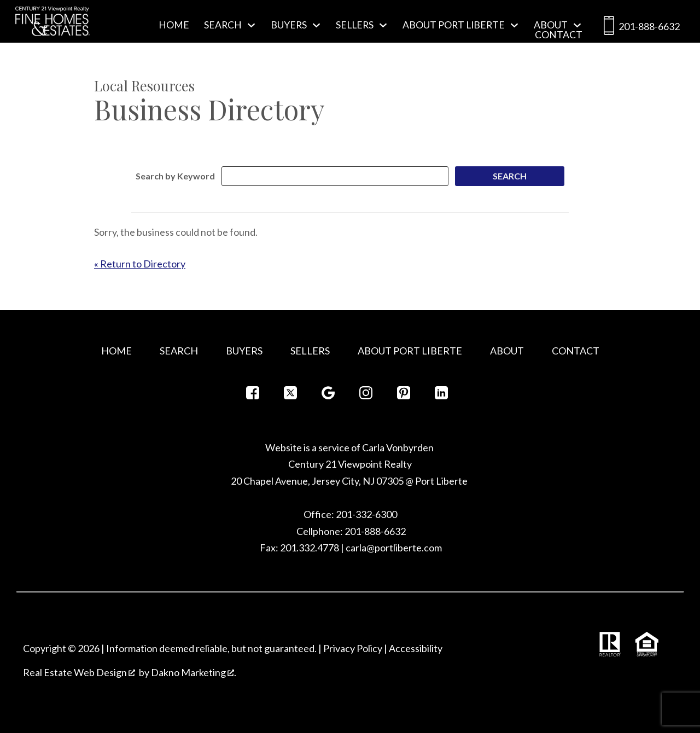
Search (179, 351)
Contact (559, 35)
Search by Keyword (175, 176)
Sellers (310, 351)
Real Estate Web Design (79, 672)
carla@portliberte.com (394, 548)
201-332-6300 (366, 514)
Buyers (244, 351)
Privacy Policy (353, 648)
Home (174, 25)
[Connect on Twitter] (290, 396)
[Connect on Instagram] (366, 396)
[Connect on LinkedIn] (441, 396)
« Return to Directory (140, 264)
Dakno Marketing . (194, 672)
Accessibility (416, 648)
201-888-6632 (640, 28)
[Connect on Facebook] (253, 396)
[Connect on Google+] (328, 396)
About (507, 351)
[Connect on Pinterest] (404, 396)
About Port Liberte (410, 351)
